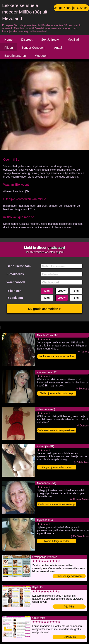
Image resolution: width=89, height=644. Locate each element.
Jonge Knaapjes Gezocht (71, 8)
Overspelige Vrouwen (69, 576)
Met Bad (73, 40)
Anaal (58, 48)
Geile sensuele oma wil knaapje (57, 504)
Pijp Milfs (69, 607)
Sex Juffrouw (50, 40)
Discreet (27, 40)
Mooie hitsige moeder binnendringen (57, 542)
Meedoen (41, 56)
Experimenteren (15, 56)
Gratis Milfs (69, 637)
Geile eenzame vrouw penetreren (57, 430)
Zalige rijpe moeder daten (57, 467)
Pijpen (9, 48)
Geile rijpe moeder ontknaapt (57, 393)
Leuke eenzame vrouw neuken (57, 356)
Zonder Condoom (33, 48)
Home (8, 40)
